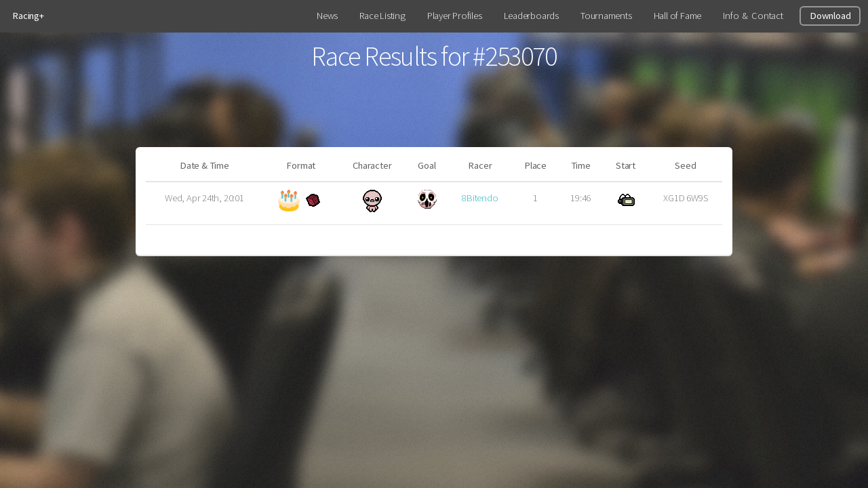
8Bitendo (480, 198)
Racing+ (28, 16)
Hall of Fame (677, 16)
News (327, 16)
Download (830, 16)
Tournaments (606, 16)
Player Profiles (455, 16)
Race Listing (382, 16)
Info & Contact (753, 16)
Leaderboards (531, 16)
